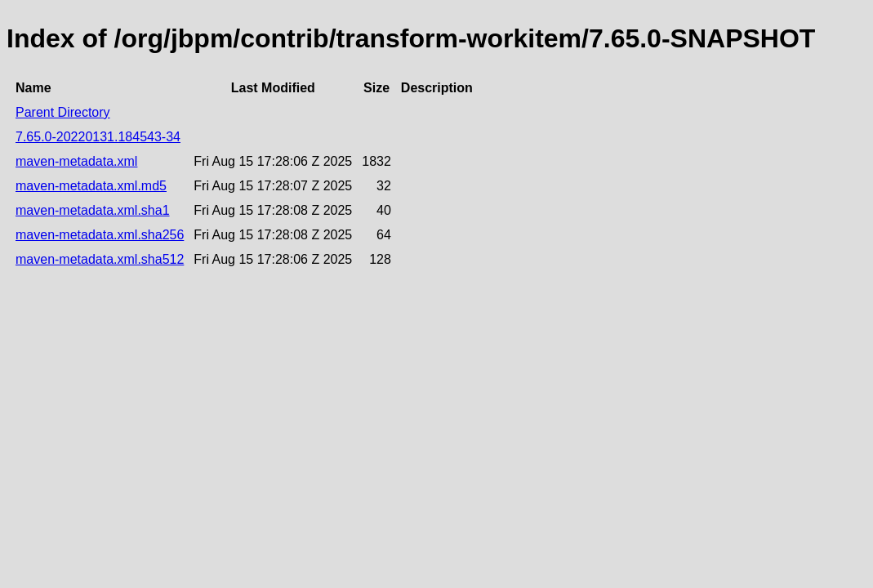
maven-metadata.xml (76, 161)
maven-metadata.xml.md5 (91, 186)
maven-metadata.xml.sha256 (100, 235)
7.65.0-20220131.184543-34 (98, 137)
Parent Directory (63, 112)
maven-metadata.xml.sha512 (100, 259)
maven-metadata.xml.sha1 (93, 210)
